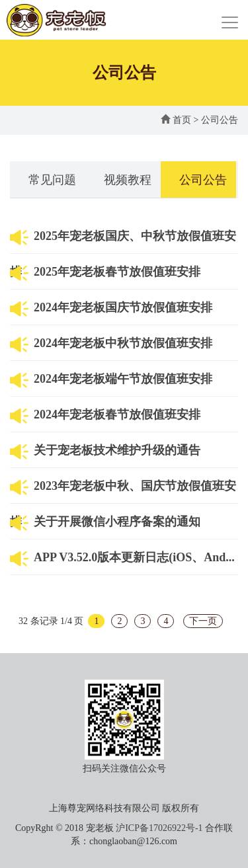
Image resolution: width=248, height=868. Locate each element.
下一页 (203, 621)
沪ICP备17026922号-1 (159, 828)
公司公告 (220, 120)
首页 (176, 120)
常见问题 (52, 180)
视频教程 (128, 180)
